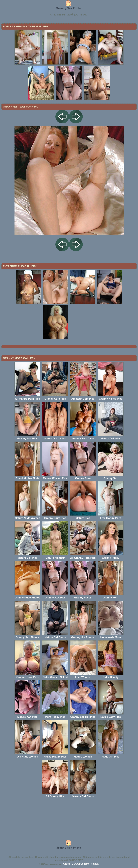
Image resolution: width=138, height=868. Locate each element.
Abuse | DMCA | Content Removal (81, 864)
